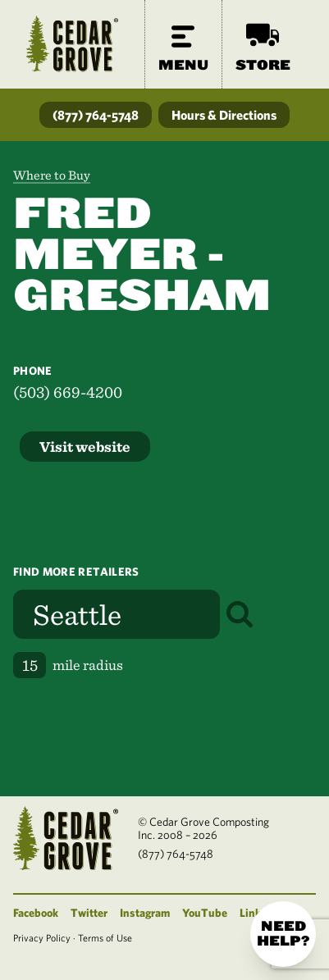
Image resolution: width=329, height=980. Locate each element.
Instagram (145, 913)
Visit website (85, 447)
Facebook (36, 913)
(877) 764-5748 (96, 115)
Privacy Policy (42, 937)
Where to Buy (52, 175)
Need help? (283, 934)
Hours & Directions (224, 115)
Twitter (89, 913)
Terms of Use (105, 937)
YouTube (205, 913)
